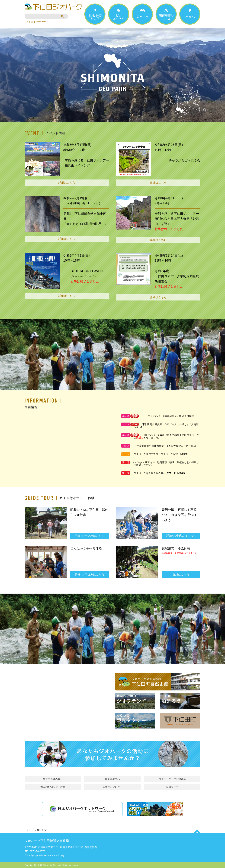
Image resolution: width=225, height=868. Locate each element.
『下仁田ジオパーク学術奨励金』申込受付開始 (168, 416)
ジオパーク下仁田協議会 (172, 779)
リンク (28, 830)
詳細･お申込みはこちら (90, 536)
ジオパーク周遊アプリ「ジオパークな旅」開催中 (161, 454)
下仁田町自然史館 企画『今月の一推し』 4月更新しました (166, 426)
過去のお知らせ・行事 (53, 787)
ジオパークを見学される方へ (150, 473)
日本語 (30, 22)
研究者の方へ (112, 779)
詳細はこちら (67, 183)
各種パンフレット (112, 787)
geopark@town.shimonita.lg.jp (49, 855)
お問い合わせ (41, 830)
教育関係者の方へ (53, 779)
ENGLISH (41, 22)
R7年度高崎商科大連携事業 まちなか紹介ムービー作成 (165, 446)
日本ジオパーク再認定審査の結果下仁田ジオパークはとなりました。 (166, 436)
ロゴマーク (172, 787)
